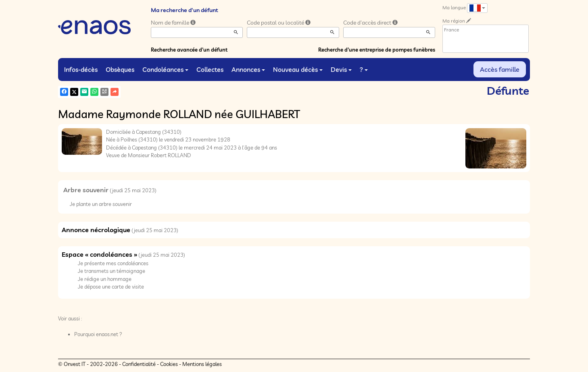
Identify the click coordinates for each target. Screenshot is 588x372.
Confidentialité (139, 364)
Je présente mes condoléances (113, 263)
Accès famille (500, 69)
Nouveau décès (298, 69)
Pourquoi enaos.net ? (98, 334)
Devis (341, 69)
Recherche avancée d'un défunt (189, 50)
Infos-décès (81, 69)
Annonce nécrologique (96, 230)
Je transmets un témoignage (112, 271)
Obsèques (120, 69)
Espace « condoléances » (99, 254)
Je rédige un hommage (105, 279)
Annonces (248, 69)
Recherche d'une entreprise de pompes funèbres (377, 50)
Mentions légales (202, 364)
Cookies (169, 364)
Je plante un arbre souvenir (101, 204)
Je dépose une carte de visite (111, 287)
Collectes (210, 69)
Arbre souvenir (86, 190)
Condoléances (165, 69)
